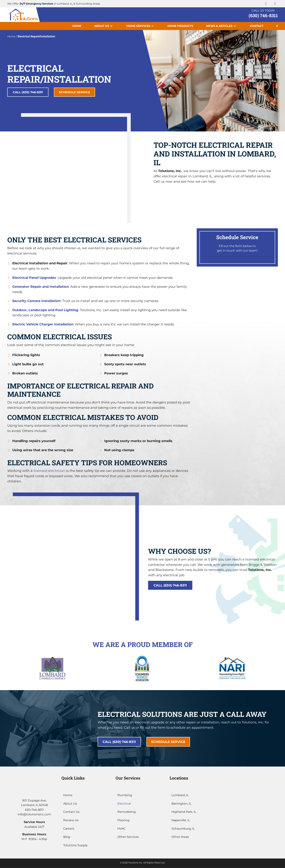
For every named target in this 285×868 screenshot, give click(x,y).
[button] (266, 4)
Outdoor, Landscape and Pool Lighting (45, 311)
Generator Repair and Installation (40, 287)
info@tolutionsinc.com (34, 815)
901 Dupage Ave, (34, 801)
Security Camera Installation (36, 301)
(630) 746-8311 (263, 16)
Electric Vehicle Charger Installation (43, 325)
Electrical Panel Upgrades (34, 278)
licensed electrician (49, 471)
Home (11, 36)
